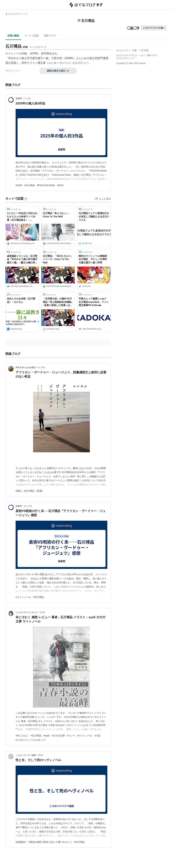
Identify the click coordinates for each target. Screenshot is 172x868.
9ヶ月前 (41, 367)
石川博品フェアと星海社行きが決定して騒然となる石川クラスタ (94, 216)
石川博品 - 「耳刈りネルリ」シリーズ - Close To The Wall (58, 259)
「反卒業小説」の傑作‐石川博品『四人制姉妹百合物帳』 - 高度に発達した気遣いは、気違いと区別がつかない (58, 302)
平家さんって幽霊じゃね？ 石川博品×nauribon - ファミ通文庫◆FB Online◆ (94, 302)
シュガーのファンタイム (27, 612)
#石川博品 (30, 185)
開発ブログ (152, 55)
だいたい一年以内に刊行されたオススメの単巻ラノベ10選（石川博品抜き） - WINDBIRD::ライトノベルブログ (22, 217)
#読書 (39, 491)
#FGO (60, 185)
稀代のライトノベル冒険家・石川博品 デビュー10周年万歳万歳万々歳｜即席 (94, 259)
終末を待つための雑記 (26, 367)
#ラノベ (71, 736)
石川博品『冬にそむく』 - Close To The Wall (57, 215)
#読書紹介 (21, 842)
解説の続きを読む (58, 71)
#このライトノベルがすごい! (31, 740)
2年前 (42, 612)
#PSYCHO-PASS (46, 185)
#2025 (19, 185)
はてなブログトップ (125, 58)
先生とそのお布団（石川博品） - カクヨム (21, 300)
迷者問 (19, 99)
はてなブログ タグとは (127, 55)
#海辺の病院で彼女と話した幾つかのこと (50, 842)
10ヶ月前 (28, 506)
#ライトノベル (23, 597)
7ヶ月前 (27, 99)
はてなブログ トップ (16, 14)
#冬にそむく (22, 736)
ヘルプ (142, 55)
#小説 (98, 736)
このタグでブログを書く (154, 28)
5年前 (40, 755)
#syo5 (47, 736)
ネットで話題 (32, 36)
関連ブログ (50, 36)
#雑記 (19, 491)
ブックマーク (14, 209)
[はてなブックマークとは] (26, 199)
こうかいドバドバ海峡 (26, 755)
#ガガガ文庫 (58, 736)
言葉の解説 (13, 36)
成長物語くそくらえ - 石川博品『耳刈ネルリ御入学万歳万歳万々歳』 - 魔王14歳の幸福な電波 (22, 260)
